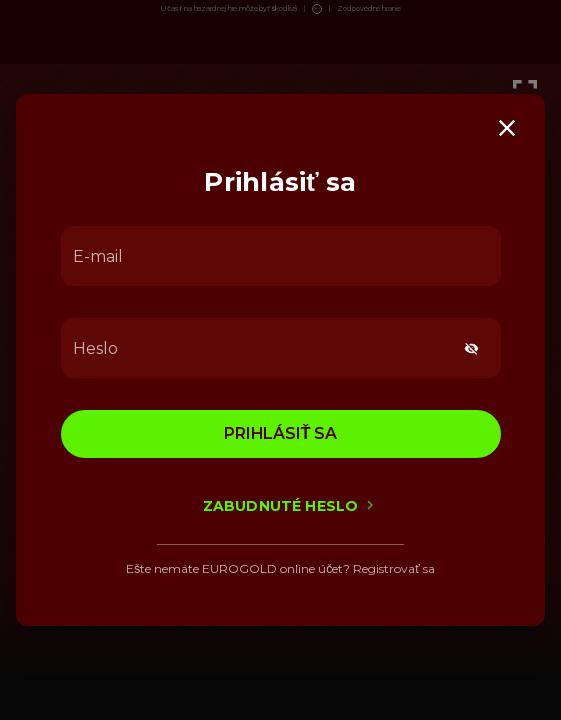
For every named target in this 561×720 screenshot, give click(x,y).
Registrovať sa (394, 568)
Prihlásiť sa (280, 433)
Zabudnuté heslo (281, 505)
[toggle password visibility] (471, 348)
